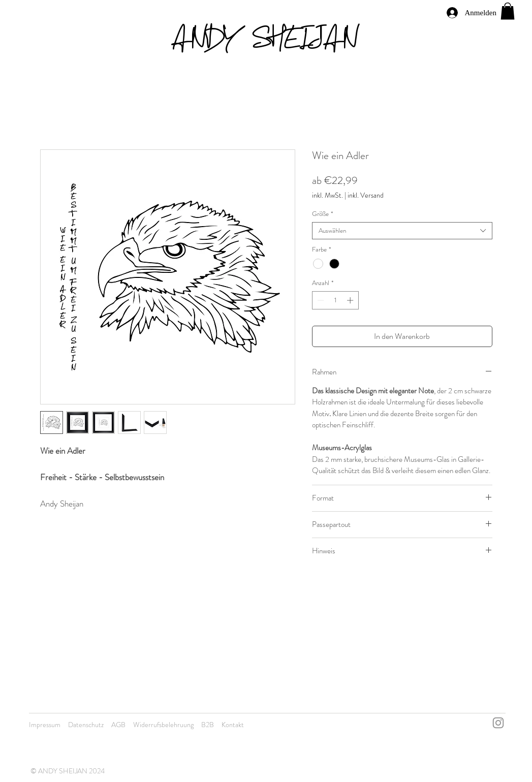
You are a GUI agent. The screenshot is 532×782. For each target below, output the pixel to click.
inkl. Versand (366, 195)
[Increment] (351, 300)
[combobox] (402, 231)
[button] (508, 11)
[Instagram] (498, 723)
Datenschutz (86, 725)
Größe (322, 214)
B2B (208, 725)
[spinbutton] (335, 300)
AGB (118, 725)
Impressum (45, 725)
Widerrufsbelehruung (163, 725)
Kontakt (233, 725)
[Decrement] (320, 300)
